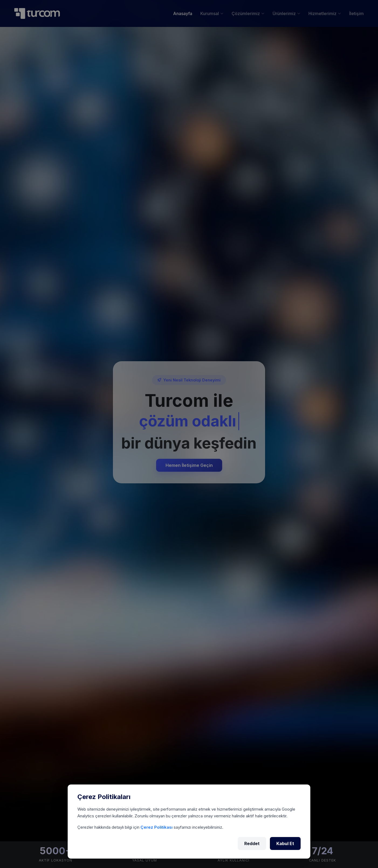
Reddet (252, 843)
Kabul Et (285, 843)
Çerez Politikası (157, 827)
